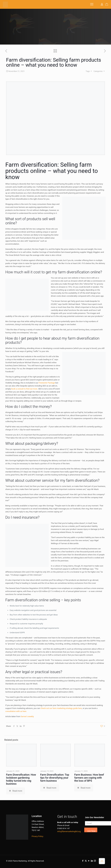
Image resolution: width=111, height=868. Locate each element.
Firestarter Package (47, 383)
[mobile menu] (92, 4)
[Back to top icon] (102, 861)
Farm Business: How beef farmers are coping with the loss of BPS (89, 778)
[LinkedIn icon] (92, 861)
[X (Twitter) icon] (86, 861)
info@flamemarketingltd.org (69, 831)
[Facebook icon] (83, 861)
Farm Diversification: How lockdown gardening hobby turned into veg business (21, 779)
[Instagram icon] (95, 861)
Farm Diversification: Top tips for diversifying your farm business (55, 778)
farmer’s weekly (27, 716)
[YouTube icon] (89, 861)
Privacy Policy (37, 836)
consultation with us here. (16, 711)
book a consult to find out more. (24, 389)
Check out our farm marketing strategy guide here (61, 708)
